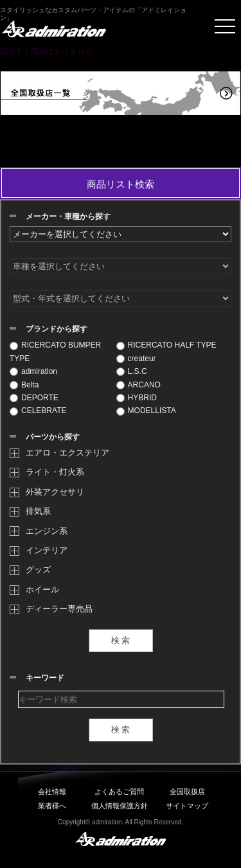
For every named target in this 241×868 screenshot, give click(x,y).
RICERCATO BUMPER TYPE (55, 351)
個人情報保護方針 (120, 806)
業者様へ (52, 806)
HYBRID (137, 398)
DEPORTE (34, 398)
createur (136, 359)
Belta (24, 385)
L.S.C (132, 371)
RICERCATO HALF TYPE (166, 345)
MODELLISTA (146, 411)
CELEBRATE (38, 411)
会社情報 (52, 792)
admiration (33, 371)
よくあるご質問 (119, 792)
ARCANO (138, 385)
